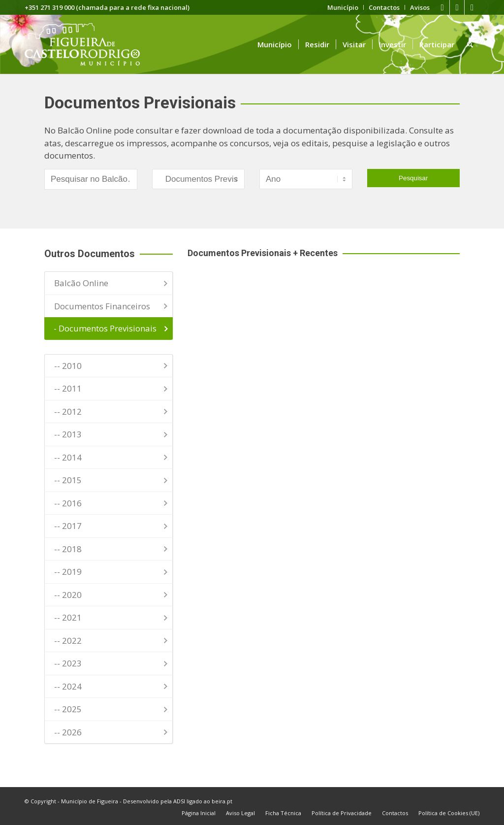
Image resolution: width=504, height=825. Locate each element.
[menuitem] (343, 7)
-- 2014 (68, 457)
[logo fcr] (90, 44)
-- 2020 (68, 595)
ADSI (179, 801)
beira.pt (222, 801)
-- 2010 (68, 366)
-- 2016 (68, 503)
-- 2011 (68, 388)
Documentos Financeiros (102, 306)
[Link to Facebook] (442, 7)
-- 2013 (68, 434)
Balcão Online (81, 283)
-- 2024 (68, 686)
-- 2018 (68, 549)
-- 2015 (68, 480)
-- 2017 (68, 526)
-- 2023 (68, 663)
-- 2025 (68, 709)
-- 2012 (68, 412)
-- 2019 (68, 572)
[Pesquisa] (470, 44)
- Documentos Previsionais (105, 328)
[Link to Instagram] (472, 7)
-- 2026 (68, 732)
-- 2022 (68, 641)
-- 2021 (68, 617)
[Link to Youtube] (457, 7)
